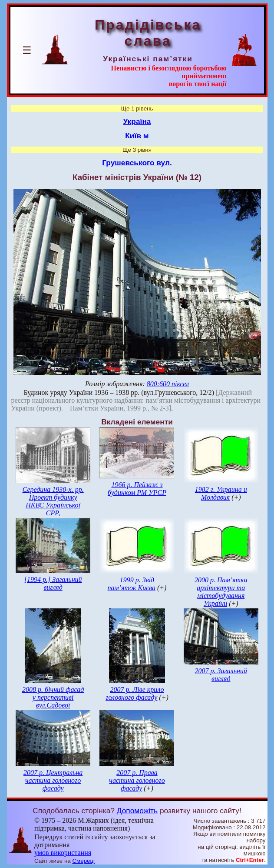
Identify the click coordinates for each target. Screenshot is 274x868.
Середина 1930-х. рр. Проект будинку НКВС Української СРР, (53, 501)
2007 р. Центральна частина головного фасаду (53, 780)
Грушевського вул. (137, 163)
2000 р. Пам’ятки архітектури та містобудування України (221, 592)
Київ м (137, 136)
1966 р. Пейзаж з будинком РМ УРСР (137, 489)
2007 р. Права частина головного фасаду (137, 780)
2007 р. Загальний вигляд (221, 675)
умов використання (63, 853)
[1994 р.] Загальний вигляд (53, 583)
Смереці (83, 861)
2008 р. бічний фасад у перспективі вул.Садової (53, 697)
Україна (137, 121)
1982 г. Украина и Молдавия (221, 493)
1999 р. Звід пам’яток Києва (132, 584)
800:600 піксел (168, 384)
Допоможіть (137, 811)
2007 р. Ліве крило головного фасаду (135, 693)
